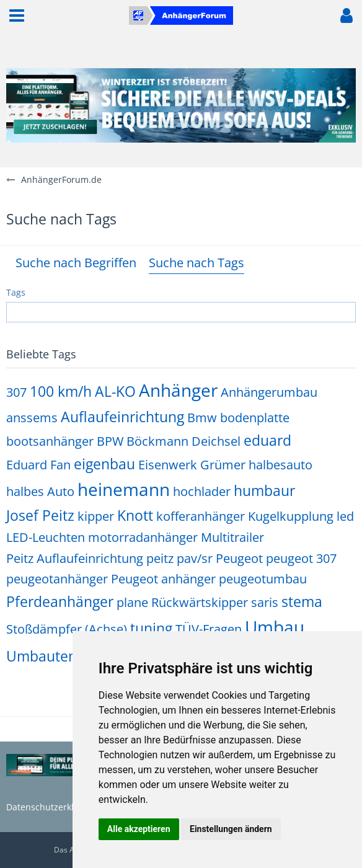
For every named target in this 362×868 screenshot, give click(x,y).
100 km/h (61, 391)
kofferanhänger (201, 516)
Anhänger (178, 390)
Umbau (275, 627)
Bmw (202, 418)
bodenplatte (255, 418)
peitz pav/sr (179, 558)
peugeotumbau (263, 579)
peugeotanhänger (57, 579)
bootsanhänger (50, 441)
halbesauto (280, 465)
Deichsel (216, 441)
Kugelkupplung (291, 516)
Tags (16, 292)
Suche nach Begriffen (76, 263)
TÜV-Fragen (209, 629)
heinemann (124, 489)
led (345, 516)
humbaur (264, 490)
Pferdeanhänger (60, 601)
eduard (267, 440)
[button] (17, 15)
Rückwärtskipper (200, 602)
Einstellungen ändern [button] (231, 829)
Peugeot (239, 558)
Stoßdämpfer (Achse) (67, 629)
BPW (110, 441)
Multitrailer (232, 537)
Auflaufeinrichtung (122, 417)
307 (16, 392)
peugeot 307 (301, 558)
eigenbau (104, 464)
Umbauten (42, 656)
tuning (151, 628)
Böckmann (157, 441)
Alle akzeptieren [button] (139, 829)
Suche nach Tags (196, 263)
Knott (135, 515)
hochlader (202, 491)
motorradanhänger (143, 537)
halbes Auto (40, 491)
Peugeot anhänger (163, 579)
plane (132, 602)
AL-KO (115, 391)
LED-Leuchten (46, 537)
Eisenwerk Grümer (192, 465)
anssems (32, 418)
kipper (96, 516)
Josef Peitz (40, 515)
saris (265, 602)
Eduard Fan (38, 465)
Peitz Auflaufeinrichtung (75, 558)
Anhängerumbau (269, 392)
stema (302, 601)
